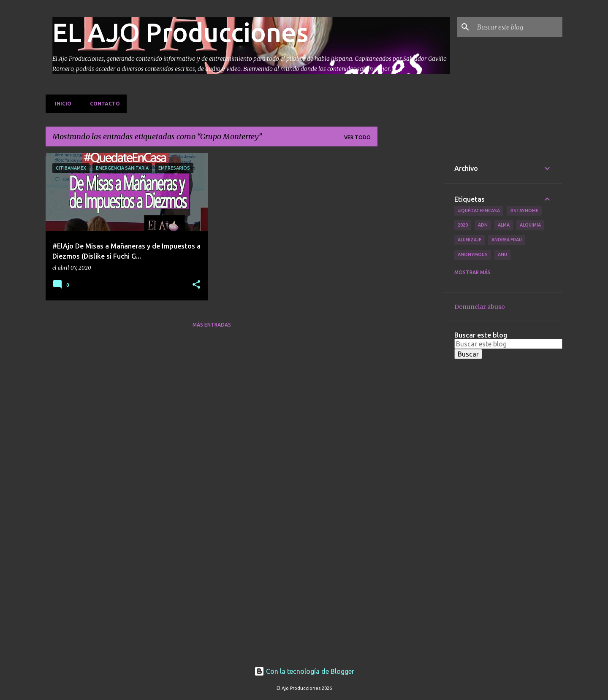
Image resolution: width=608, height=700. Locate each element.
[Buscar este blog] (518, 27)
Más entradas (212, 325)
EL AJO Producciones (180, 32)
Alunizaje (470, 240)
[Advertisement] (411, 280)
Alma (504, 225)
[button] (196, 285)
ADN (483, 225)
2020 (463, 225)
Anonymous (473, 254)
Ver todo (357, 137)
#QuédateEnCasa (479, 211)
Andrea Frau (507, 240)
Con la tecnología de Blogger (304, 671)
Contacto (102, 104)
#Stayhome (524, 211)
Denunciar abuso (480, 307)
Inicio (61, 104)
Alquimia (530, 225)
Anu (502, 254)
